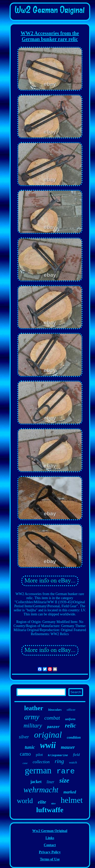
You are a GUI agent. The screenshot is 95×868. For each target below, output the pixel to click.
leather (34, 708)
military (33, 726)
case (25, 763)
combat (52, 718)
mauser (68, 747)
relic (70, 725)
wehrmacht (41, 790)
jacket (36, 782)
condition (74, 737)
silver (24, 737)
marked (70, 792)
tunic (30, 747)
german (38, 770)
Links (50, 838)
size (64, 780)
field (76, 755)
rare (66, 771)
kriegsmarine (58, 755)
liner (50, 782)
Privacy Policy (50, 852)
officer (71, 710)
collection (41, 762)
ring (59, 761)
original (48, 735)
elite (42, 802)
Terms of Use (50, 859)
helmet (72, 800)
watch (73, 762)
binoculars (55, 710)
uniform (70, 719)
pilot (39, 755)
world (25, 801)
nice (53, 803)
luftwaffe (50, 810)
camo (25, 754)
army (32, 717)
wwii (48, 745)
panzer (53, 727)
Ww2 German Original (50, 831)
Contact (50, 845)
